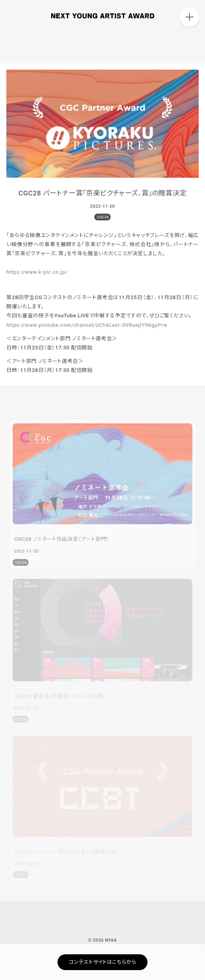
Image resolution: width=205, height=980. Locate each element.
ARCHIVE (189, 45)
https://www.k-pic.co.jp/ (37, 272)
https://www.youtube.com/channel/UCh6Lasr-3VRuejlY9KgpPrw (87, 325)
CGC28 (103, 217)
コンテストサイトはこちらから (102, 962)
